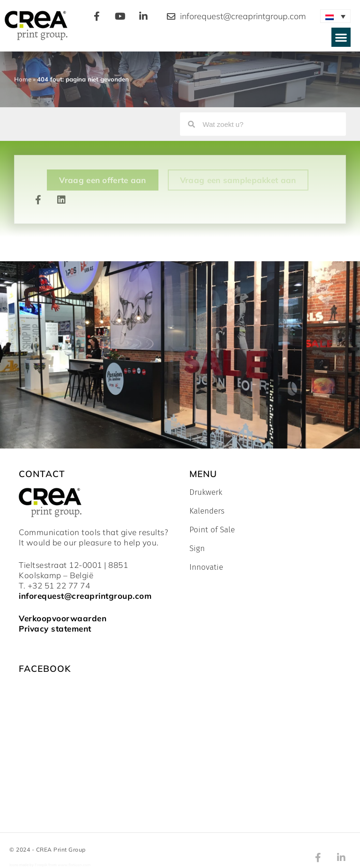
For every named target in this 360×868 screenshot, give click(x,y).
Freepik (41, 865)
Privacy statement (55, 629)
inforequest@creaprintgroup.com (85, 596)
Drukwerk (206, 493)
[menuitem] (335, 16)
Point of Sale (212, 530)
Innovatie (206, 567)
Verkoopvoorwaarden (63, 618)
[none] (335, 16)
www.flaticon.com (74, 865)
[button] (341, 37)
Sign (197, 549)
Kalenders (207, 511)
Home (23, 79)
